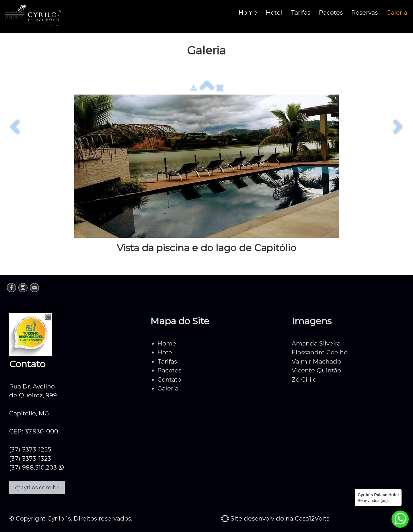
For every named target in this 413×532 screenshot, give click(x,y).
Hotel (274, 12)
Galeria (397, 12)
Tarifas (301, 12)
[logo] (33, 16)
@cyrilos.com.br (37, 487)
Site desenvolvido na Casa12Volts (280, 518)
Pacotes (331, 12)
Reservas (365, 12)
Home (248, 12)
